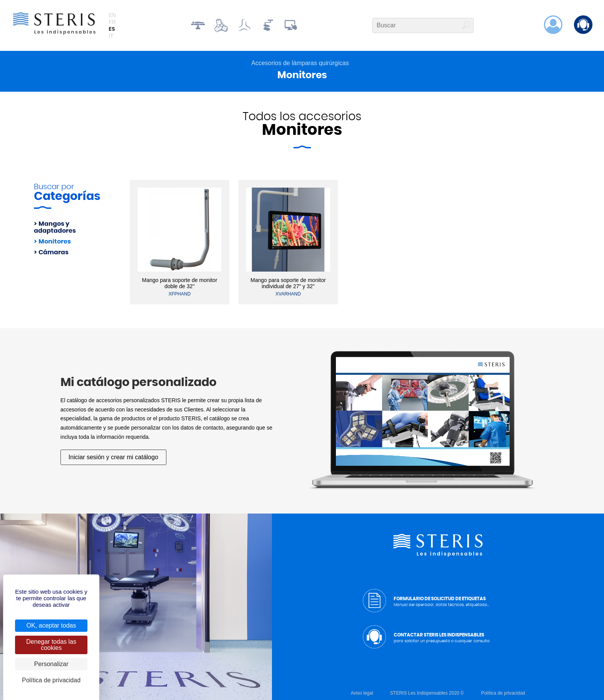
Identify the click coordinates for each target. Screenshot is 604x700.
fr (112, 22)
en (112, 15)
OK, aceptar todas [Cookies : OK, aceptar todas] (51, 625)
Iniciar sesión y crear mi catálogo (113, 457)
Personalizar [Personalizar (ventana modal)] (51, 664)
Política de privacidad (503, 693)
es (112, 29)
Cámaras (54, 252)
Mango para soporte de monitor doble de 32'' (179, 283)
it (111, 36)
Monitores (55, 242)
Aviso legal (362, 693)
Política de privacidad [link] (51, 680)
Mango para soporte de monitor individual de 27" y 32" (288, 283)
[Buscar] (423, 25)
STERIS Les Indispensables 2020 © (427, 693)
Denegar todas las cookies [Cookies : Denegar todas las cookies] (51, 645)
